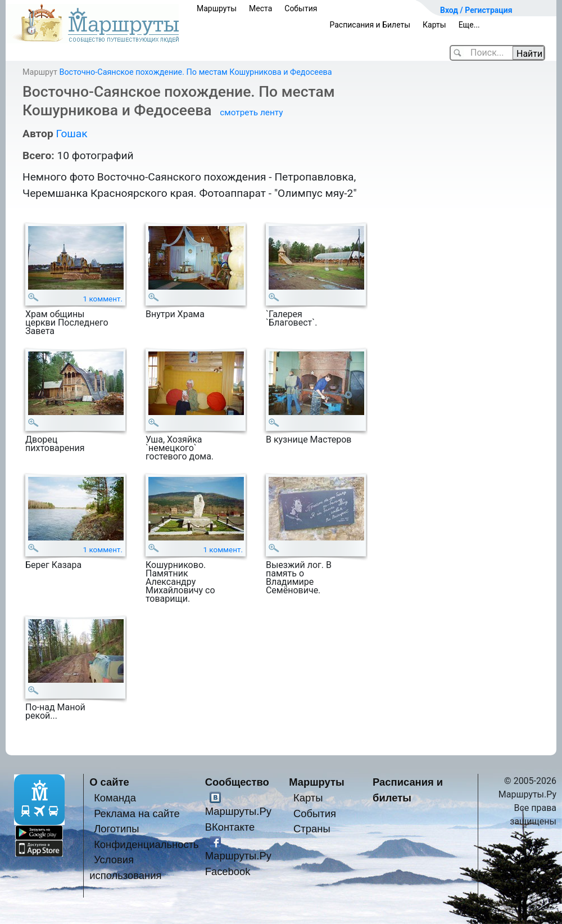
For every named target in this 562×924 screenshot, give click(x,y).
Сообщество (237, 782)
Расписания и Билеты (370, 25)
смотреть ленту (251, 112)
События (301, 8)
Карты (434, 25)
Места (260, 8)
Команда (115, 798)
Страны (312, 829)
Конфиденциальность (146, 844)
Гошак (71, 134)
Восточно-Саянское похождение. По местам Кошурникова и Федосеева (195, 72)
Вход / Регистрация (476, 10)
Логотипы (116, 829)
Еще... (469, 25)
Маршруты (217, 8)
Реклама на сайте (137, 813)
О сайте (109, 782)
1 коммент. (103, 299)
